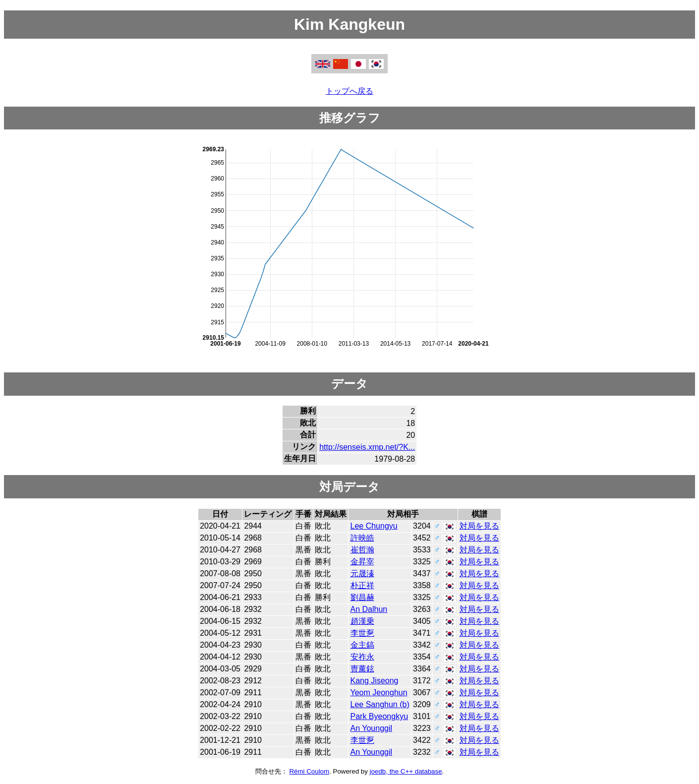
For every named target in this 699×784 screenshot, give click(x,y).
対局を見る (479, 526)
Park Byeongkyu (379, 716)
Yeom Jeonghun (379, 693)
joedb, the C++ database (406, 771)
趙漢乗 (362, 621)
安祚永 (362, 657)
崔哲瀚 (362, 550)
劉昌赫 (362, 597)
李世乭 (362, 633)
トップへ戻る (349, 91)
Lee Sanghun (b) (380, 704)
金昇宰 (362, 562)
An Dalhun (369, 609)
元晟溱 (362, 573)
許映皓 (362, 538)
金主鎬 (362, 645)
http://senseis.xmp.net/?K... (367, 447)
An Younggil (372, 728)
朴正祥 (362, 585)
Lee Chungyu (374, 526)
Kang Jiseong (375, 681)
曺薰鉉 (362, 669)
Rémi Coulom (309, 771)
